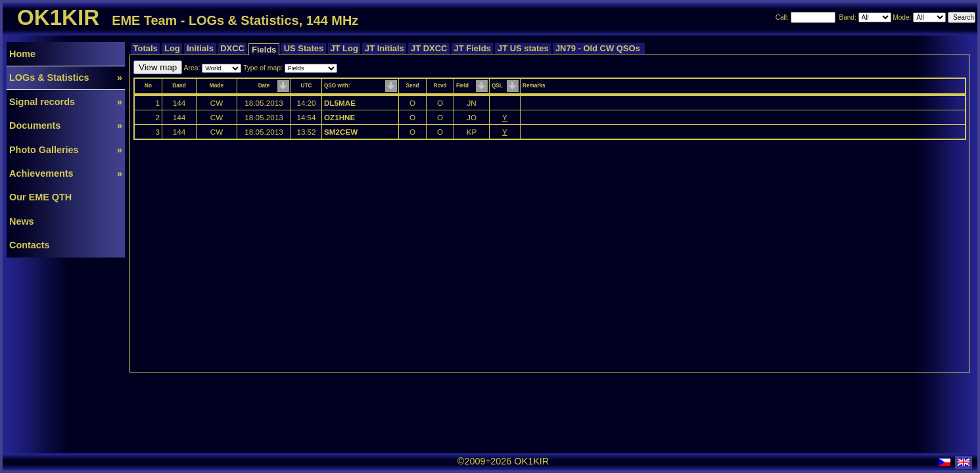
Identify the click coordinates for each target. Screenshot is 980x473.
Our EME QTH (40, 197)
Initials (200, 48)
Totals (145, 48)
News (22, 221)
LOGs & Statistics (66, 78)
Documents (66, 125)
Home (22, 54)
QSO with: (337, 86)
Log (172, 48)
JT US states (523, 48)
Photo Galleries (66, 150)
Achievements (66, 173)
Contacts (30, 245)
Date (264, 86)
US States (304, 48)
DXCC (233, 48)
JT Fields (472, 48)
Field (462, 86)
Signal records (66, 102)
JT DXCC (429, 48)
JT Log (344, 48)
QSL (497, 86)
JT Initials (384, 48)
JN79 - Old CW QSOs (599, 48)
